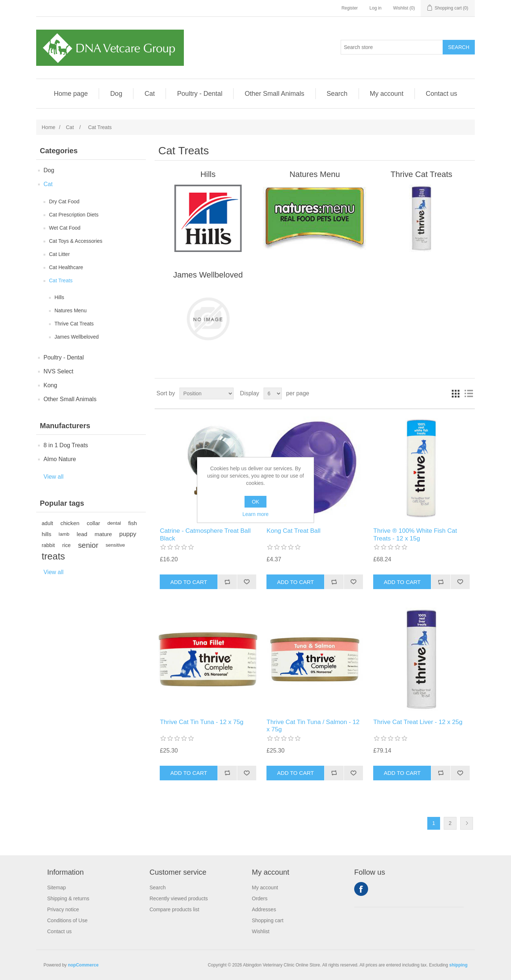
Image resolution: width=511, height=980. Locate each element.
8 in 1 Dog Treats (66, 445)
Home (48, 127)
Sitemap (56, 887)
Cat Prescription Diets (74, 215)
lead (82, 534)
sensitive (115, 545)
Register (350, 8)
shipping (458, 965)
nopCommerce (83, 965)
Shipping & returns (68, 898)
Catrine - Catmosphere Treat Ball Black (205, 534)
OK (256, 502)
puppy (128, 534)
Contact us (442, 94)
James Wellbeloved (77, 337)
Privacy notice (63, 909)
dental (114, 523)
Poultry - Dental (200, 94)
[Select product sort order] (207, 393)
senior (88, 545)
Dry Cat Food (64, 201)
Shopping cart (268, 920)
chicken (70, 523)
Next (467, 823)
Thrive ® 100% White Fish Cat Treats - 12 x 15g (415, 534)
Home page (71, 94)
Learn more (256, 514)
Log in (376, 8)
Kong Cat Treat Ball (293, 531)
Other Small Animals (274, 94)
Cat (149, 94)
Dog (116, 94)
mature (103, 534)
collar (93, 523)
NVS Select (58, 371)
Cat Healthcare (66, 267)
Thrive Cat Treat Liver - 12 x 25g (418, 722)
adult (47, 523)
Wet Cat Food (65, 228)
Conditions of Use (67, 920)
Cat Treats (61, 280)
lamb (64, 534)
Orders (260, 898)
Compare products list (174, 909)
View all (54, 477)
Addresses (264, 909)
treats (53, 556)
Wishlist (261, 931)
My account (387, 94)
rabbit (48, 545)
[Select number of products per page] (273, 393)
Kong (50, 385)
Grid (455, 393)
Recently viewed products (179, 898)
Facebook (361, 889)
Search (337, 94)
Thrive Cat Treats (74, 324)
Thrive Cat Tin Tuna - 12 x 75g (202, 722)
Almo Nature (60, 459)
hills (46, 534)
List (469, 393)
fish (133, 523)
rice (66, 545)
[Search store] (392, 47)
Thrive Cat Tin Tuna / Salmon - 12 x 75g (313, 726)
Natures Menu (71, 310)
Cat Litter (59, 254)
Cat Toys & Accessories (76, 241)
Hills (59, 297)
